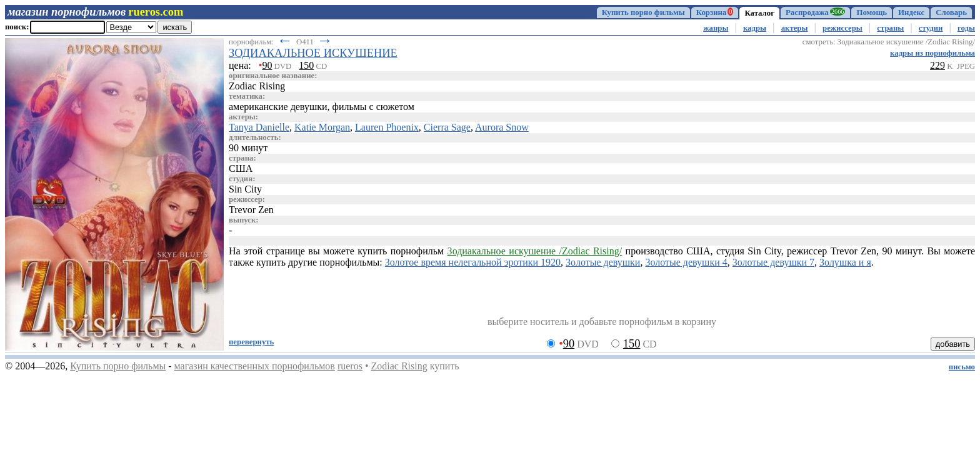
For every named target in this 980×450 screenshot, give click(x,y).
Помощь (872, 12)
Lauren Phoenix (387, 127)
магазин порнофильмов (67, 12)
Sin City (245, 189)
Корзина (715, 12)
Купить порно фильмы (643, 12)
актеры (795, 28)
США (241, 168)
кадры (755, 28)
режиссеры (842, 28)
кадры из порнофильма (932, 53)
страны (890, 28)
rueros (350, 366)
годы (966, 28)
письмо (962, 367)
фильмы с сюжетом (373, 107)
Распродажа (815, 12)
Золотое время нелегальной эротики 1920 (473, 262)
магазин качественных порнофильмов (255, 366)
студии (931, 28)
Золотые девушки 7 (773, 262)
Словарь (951, 12)
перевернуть (251, 342)
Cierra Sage (447, 127)
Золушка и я (845, 262)
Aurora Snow (502, 127)
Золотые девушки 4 (686, 262)
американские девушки (278, 107)
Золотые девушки (603, 262)
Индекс (911, 12)
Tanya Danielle (259, 127)
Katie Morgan (322, 127)
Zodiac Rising (399, 366)
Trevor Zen (251, 210)
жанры (716, 28)
